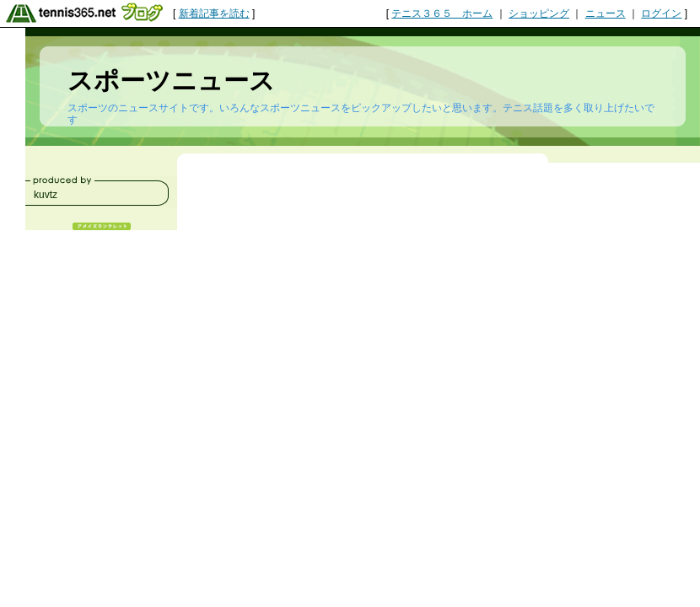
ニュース (606, 13)
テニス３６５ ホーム (442, 13)
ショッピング (539, 13)
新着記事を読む (214, 13)
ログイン (661, 13)
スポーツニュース (171, 81)
